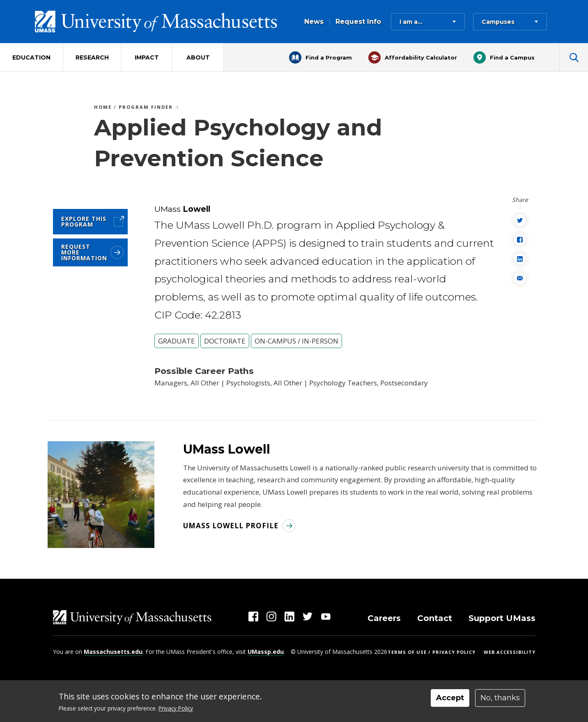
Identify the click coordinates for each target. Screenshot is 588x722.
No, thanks (500, 698)
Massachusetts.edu (113, 652)
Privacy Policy (176, 708)
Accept (450, 698)
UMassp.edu (266, 652)
